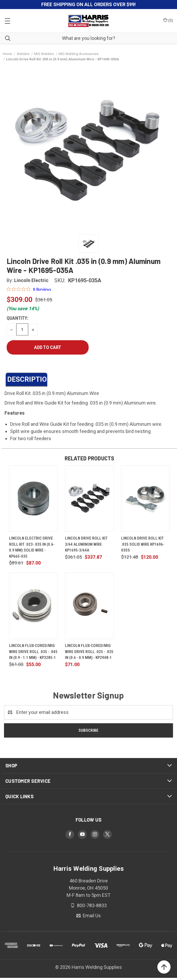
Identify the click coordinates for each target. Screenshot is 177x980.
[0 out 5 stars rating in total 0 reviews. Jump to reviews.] (29, 289)
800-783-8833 (91, 905)
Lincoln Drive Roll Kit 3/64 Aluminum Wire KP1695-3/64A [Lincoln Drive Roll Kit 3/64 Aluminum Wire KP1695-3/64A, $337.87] (86, 544)
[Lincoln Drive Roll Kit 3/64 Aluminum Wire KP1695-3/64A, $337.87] (89, 498)
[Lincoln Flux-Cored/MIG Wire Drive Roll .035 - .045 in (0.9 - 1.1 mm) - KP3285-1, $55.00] (33, 606)
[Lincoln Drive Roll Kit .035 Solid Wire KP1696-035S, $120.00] (145, 498)
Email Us (91, 916)
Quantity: (17, 318)
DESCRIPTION (27, 379)
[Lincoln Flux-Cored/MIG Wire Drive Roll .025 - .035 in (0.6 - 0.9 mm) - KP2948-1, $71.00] (89, 606)
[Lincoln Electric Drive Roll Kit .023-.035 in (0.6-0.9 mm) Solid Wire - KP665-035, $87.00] (33, 498)
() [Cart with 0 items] (168, 20)
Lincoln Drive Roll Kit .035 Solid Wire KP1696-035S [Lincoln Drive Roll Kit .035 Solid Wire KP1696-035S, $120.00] (143, 544)
